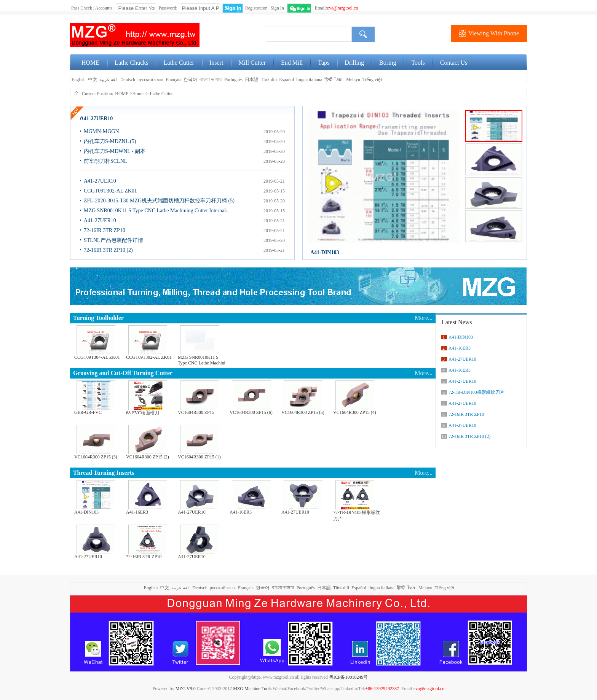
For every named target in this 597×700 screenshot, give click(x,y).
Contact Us (454, 63)
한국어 (190, 80)
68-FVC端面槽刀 (143, 413)
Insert (216, 63)
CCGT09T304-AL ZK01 (97, 357)
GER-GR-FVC (88, 412)
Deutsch (128, 80)
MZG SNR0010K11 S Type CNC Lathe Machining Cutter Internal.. (156, 211)
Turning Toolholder (98, 318)
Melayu (353, 80)
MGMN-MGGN (101, 131)
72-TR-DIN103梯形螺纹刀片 (357, 516)
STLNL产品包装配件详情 (113, 240)
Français (173, 80)
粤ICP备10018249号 (349, 677)
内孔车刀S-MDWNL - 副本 (115, 151)
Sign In (277, 8)
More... (424, 318)
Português (233, 80)
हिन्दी (328, 80)
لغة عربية (109, 80)
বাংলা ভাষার (211, 80)
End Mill (292, 63)
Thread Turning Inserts (104, 473)
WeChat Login (299, 8)
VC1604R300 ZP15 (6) (251, 412)
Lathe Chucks (131, 63)
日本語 (252, 80)
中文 (93, 80)
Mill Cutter (252, 63)
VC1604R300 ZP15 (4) (355, 412)
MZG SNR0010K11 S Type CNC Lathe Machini (202, 360)
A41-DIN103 (325, 252)
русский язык (150, 80)
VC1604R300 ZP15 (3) (96, 457)
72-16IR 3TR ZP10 (105, 230)
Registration (256, 8)
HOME (90, 63)
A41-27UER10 (96, 119)
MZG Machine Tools (252, 689)
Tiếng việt (372, 80)
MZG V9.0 (186, 689)
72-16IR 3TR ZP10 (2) (108, 250)
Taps (324, 63)
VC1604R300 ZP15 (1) (199, 457)
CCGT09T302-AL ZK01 (110, 191)
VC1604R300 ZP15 (196, 412)
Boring (388, 63)
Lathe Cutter (179, 63)
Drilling (354, 63)
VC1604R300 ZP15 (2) (148, 457)
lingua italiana (309, 80)
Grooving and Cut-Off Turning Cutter (123, 373)
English (78, 80)
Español (287, 80)
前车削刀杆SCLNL (105, 161)
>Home (137, 94)
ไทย (339, 80)
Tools (418, 63)
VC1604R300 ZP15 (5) (303, 412)
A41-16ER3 (137, 512)
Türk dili (269, 80)
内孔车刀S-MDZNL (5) (110, 141)
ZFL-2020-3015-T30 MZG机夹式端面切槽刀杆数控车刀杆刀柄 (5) (159, 201)
